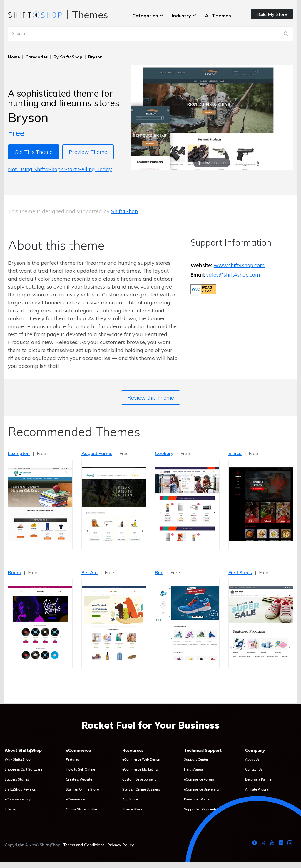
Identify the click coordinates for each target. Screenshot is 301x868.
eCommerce (75, 799)
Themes (90, 15)
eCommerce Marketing (140, 769)
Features (72, 759)
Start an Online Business (141, 789)
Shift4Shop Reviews (20, 789)
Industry (182, 16)
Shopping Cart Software (24, 769)
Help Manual (194, 769)
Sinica (235, 453)
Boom (14, 572)
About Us (252, 759)
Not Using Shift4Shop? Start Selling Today (60, 169)
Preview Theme (88, 152)
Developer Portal (197, 799)
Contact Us (254, 769)
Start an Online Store (82, 789)
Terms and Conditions (84, 845)
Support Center (196, 759)
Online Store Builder (82, 809)
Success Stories (17, 779)
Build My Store (272, 14)
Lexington (19, 453)
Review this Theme (151, 398)
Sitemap (11, 809)
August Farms (97, 453)
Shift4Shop (124, 211)
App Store (130, 799)
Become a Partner (259, 779)
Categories (145, 16)
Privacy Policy (121, 845)
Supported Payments (200, 809)
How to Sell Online (80, 769)
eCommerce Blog (18, 799)
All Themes (218, 16)
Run (159, 572)
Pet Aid (90, 572)
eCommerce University (202, 789)
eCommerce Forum (199, 779)
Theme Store (132, 809)
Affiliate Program (258, 789)
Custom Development (139, 779)
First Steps (240, 572)
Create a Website (79, 779)
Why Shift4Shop (18, 759)
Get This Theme (34, 152)
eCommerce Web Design (141, 759)
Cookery (164, 453)
